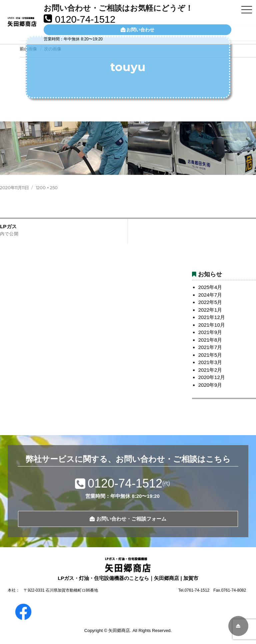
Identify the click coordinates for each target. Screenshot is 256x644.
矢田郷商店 (119, 630)
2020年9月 (210, 385)
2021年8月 (210, 340)
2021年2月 (210, 370)
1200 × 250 (47, 188)
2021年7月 (210, 347)
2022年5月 (210, 302)
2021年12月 (212, 317)
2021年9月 (210, 332)
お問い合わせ (137, 30)
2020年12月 (212, 377)
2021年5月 (210, 355)
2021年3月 (210, 362)
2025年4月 (210, 287)
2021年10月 (212, 325)
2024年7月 (210, 295)
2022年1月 (210, 310)
